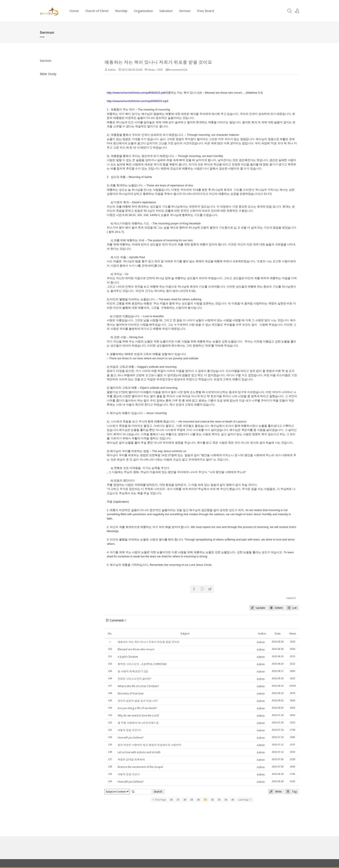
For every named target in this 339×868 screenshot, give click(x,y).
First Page (159, 800)
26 (171, 800)
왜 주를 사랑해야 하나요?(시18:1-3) (138, 723)
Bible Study (48, 74)
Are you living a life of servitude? (137, 708)
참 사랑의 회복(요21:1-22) (133, 671)
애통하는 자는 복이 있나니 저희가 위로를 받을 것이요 (158, 62)
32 (212, 800)
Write (275, 792)
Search (158, 792)
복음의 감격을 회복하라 (131, 760)
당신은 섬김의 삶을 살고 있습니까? (138, 701)
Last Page (245, 800)
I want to (291, 598)
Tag (291, 792)
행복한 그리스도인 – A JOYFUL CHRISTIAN (142, 664)
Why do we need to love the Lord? (138, 715)
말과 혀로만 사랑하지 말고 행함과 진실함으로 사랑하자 (149, 745)
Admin (261, 642)
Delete (276, 608)
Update (257, 608)
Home (74, 11)
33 (219, 800)
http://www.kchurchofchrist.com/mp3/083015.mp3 (138, 101)
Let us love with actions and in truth (139, 752)
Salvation (166, 11)
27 (178, 800)
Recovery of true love (131, 693)
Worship (121, 11)
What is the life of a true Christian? (138, 686)
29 (192, 800)
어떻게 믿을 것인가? (129, 730)
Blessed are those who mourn (136, 649)
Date (278, 634)
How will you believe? (131, 738)
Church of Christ (97, 11)
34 (226, 800)
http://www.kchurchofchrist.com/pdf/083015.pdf (136, 93)
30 (198, 800)
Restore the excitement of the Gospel (140, 767)
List (291, 608)
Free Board (205, 11)
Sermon (185, 11)
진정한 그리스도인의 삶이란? (134, 679)
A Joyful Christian (128, 657)
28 (185, 800)
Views (293, 634)
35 (233, 800)
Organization (143, 11)
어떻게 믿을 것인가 (129, 774)
